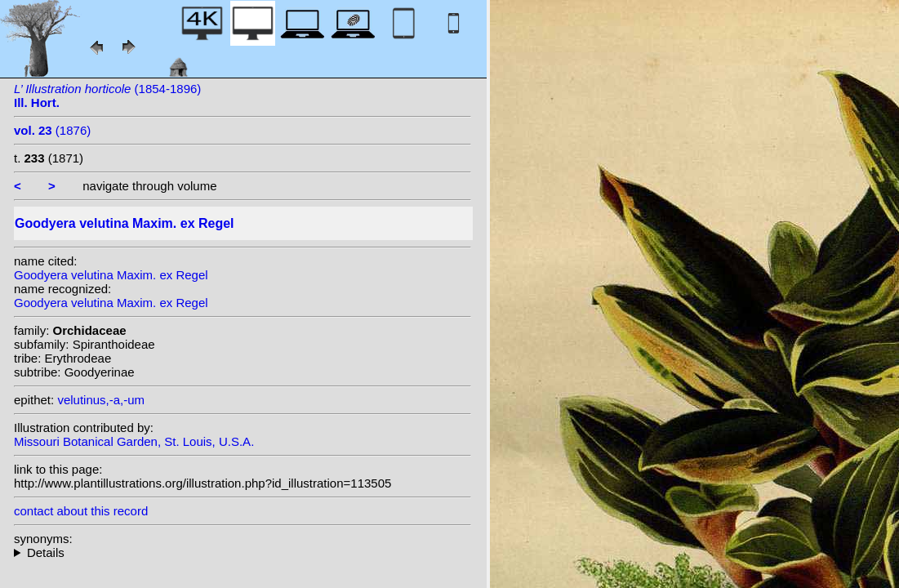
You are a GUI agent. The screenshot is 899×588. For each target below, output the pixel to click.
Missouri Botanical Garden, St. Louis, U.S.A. (134, 441)
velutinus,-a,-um (101, 400)
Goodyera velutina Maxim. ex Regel (111, 275)
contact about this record (81, 511)
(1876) (52, 130)
